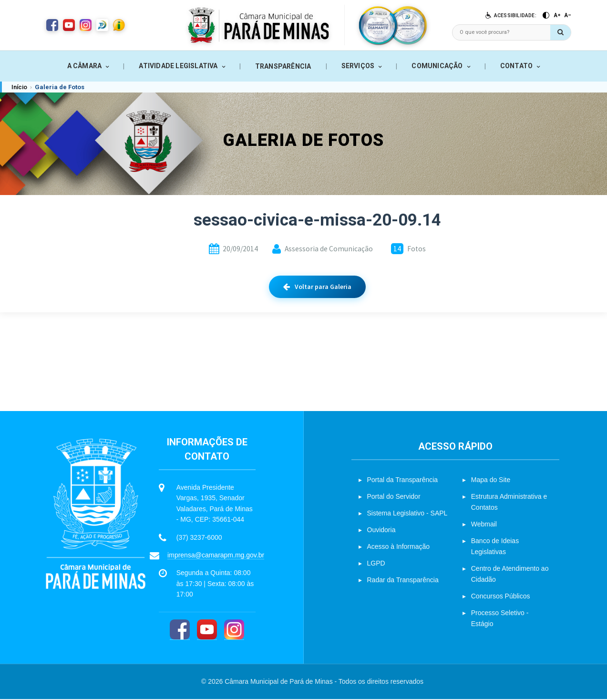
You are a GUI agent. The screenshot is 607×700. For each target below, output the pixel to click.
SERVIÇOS (358, 66)
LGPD (376, 565)
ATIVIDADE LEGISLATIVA (178, 66)
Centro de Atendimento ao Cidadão (510, 575)
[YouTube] (207, 631)
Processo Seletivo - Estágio (500, 620)
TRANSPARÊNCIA (283, 66)
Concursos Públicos (501, 597)
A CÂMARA (85, 66)
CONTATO (516, 66)
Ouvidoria (381, 531)
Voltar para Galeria (317, 287)
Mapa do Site (491, 481)
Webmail (484, 525)
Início (19, 87)
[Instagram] (234, 631)
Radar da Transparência (403, 581)
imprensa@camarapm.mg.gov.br (216, 556)
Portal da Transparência (403, 481)
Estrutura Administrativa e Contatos (509, 503)
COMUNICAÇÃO (437, 66)
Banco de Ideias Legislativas (495, 548)
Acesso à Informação (399, 548)
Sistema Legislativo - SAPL (407, 515)
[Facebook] (180, 631)
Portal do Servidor (394, 498)
